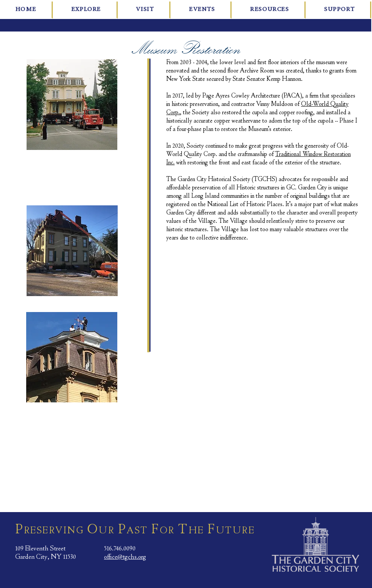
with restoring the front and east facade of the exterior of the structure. (258, 163)
